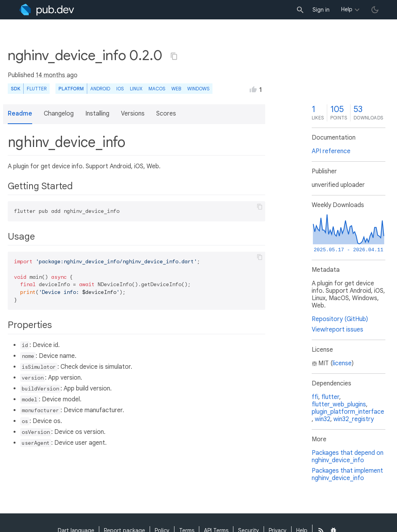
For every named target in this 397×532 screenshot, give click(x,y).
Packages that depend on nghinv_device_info (348, 457)
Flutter (37, 89)
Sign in (321, 10)
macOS (157, 89)
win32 (323, 419)
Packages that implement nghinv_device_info (347, 474)
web (176, 89)
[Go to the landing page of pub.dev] (47, 10)
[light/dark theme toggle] (375, 10)
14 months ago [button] (57, 75)
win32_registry (354, 419)
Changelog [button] (59, 114)
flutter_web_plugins (339, 404)
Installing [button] (97, 114)
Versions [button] (133, 114)
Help (347, 9)
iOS (120, 89)
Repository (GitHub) (340, 319)
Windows (198, 89)
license (342, 363)
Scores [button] (166, 114)
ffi (315, 397)
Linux (136, 89)
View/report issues (337, 330)
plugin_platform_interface (348, 412)
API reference (331, 151)
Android (100, 89)
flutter (330, 397)
